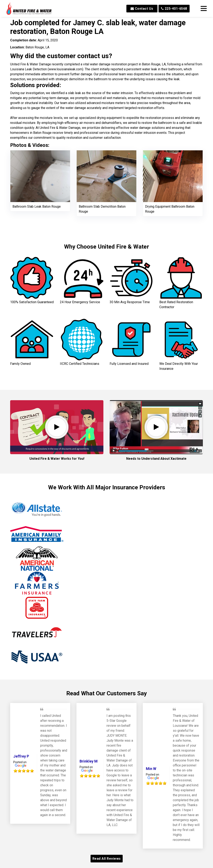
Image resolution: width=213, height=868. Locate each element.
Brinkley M (89, 761)
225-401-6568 (174, 9)
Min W (151, 769)
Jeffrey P (21, 756)
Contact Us (142, 9)
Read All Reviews (107, 859)
